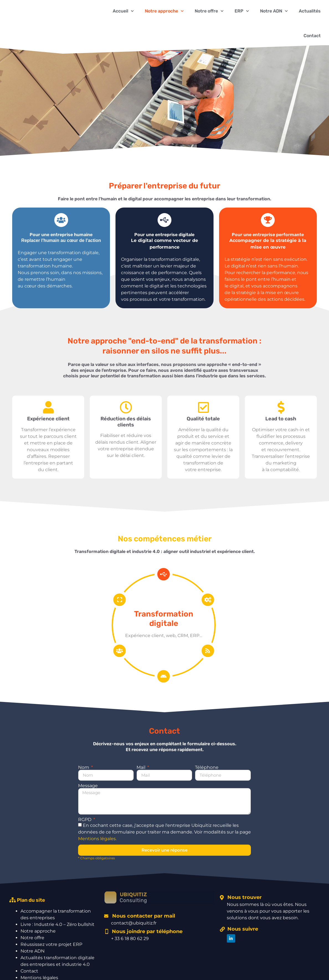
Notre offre (32, 938)
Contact (312, 36)
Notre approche (38, 931)
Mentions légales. (97, 839)
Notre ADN (33, 951)
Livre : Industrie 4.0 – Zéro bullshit (57, 924)
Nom (84, 767)
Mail (142, 767)
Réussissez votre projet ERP (51, 944)
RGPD (85, 820)
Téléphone (207, 767)
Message (88, 786)
